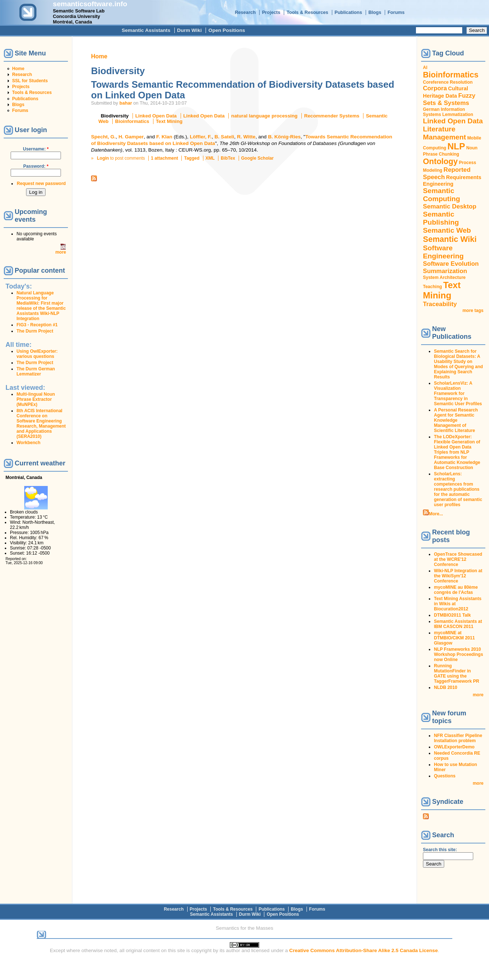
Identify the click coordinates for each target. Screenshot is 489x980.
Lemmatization (458, 115)
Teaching (432, 287)
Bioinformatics (132, 121)
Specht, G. (103, 137)
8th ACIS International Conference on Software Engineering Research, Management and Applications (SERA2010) (41, 424)
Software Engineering (443, 252)
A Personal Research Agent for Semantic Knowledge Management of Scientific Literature (456, 420)
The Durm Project (35, 331)
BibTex (228, 158)
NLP (456, 146)
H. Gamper (131, 137)
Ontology (440, 161)
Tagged (192, 158)
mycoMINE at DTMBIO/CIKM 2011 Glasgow (454, 638)
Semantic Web (447, 230)
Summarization (445, 271)
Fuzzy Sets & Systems (449, 99)
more (61, 252)
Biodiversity (115, 116)
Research (245, 12)
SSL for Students (30, 81)
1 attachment (164, 158)
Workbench (28, 443)
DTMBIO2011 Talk (452, 615)
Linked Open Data (156, 116)
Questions (445, 776)
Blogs (375, 12)
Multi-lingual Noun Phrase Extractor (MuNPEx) (36, 399)
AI (425, 68)
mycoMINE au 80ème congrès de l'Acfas (456, 590)
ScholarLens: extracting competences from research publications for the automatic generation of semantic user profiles (458, 489)
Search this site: (391, 30)
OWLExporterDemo (454, 747)
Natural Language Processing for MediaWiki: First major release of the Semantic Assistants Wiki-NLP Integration (41, 306)
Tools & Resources (307, 12)
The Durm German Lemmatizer (36, 371)
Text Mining (169, 121)
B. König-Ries (284, 137)
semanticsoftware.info (90, 4)
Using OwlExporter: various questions (37, 354)
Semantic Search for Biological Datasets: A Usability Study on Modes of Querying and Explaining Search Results (458, 364)
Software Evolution (451, 264)
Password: (36, 166)
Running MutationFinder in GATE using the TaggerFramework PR (457, 674)
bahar (126, 103)
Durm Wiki (189, 30)
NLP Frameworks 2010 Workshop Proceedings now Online (459, 654)
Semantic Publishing (441, 218)
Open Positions (227, 30)
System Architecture (444, 277)
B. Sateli (224, 137)
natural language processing (265, 116)
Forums (396, 12)
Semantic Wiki (450, 239)
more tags (473, 311)
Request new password (41, 184)
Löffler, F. (201, 137)
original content (143, 950)
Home (18, 69)
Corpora (435, 88)
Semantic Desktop (450, 206)
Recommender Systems (332, 116)
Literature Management (444, 133)
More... (436, 514)
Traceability (440, 304)
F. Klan (164, 137)
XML (210, 158)
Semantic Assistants (146, 30)
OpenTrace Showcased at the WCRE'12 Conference (458, 559)
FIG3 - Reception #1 (37, 325)
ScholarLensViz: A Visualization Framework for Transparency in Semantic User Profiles (458, 393)
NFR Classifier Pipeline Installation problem (458, 738)
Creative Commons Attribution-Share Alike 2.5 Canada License (364, 950)
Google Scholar (258, 158)
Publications (348, 12)
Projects (271, 12)
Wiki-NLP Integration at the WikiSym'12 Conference (458, 576)
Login (103, 158)
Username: (36, 149)
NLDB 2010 (445, 687)
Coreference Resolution (448, 82)
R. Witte (246, 137)
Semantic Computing (441, 195)
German (431, 109)
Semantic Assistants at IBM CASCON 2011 (458, 624)
